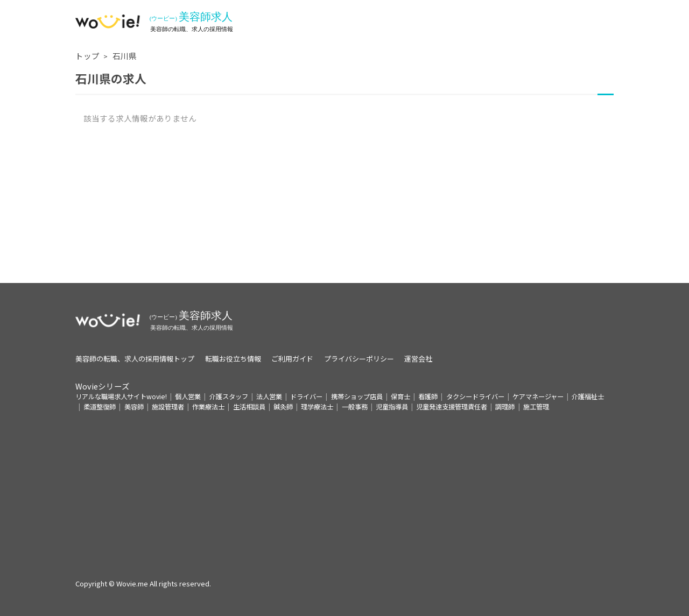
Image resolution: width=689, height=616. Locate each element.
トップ (87, 56)
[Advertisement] (344, 208)
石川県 (125, 56)
